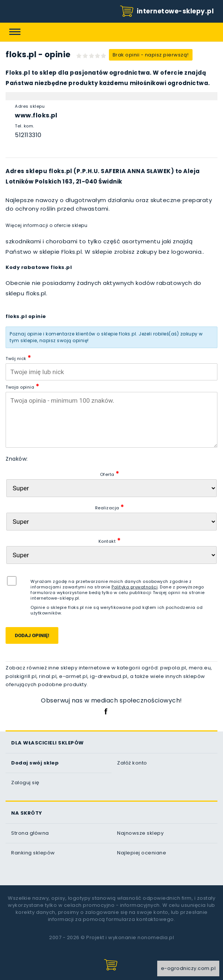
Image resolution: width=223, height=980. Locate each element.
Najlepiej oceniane (142, 853)
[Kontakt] (111, 555)
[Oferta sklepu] (111, 488)
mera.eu (200, 668)
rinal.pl (48, 676)
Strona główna (30, 833)
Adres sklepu (30, 106)
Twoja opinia (22, 386)
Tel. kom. (25, 126)
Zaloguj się (25, 783)
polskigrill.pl (21, 676)
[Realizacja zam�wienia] (111, 522)
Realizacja (110, 507)
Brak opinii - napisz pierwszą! (151, 55)
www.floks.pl (36, 115)
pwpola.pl (173, 668)
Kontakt (110, 540)
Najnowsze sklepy (140, 833)
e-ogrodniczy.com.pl (188, 968)
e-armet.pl (73, 676)
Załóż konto (132, 763)
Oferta (110, 473)
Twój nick (19, 358)
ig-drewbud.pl (109, 676)
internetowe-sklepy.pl (167, 12)
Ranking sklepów (33, 853)
